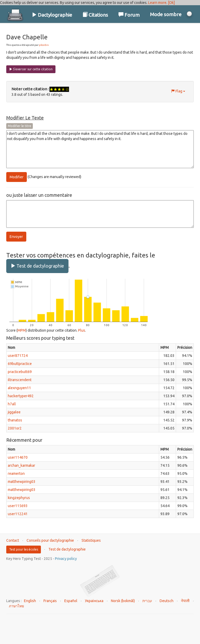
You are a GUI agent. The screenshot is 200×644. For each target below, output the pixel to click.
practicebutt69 (20, 372)
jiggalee (14, 412)
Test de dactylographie (37, 266)
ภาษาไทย (16, 606)
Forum (129, 15)
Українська (94, 601)
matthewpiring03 (22, 482)
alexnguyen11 (19, 388)
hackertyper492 (21, 396)
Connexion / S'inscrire (165, 31)
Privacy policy (66, 559)
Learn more (157, 3)
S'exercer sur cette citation (31, 69)
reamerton (16, 473)
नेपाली (185, 601)
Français (50, 601)
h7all (12, 404)
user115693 (18, 506)
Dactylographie (52, 15)
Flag (178, 91)
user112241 (18, 514)
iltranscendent (20, 380)
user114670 (18, 457)
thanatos (15, 420)
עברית (147, 601)
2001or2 (15, 428)
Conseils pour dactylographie (50, 540)
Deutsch (167, 601)
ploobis (44, 45)
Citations (95, 15)
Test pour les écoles (24, 549)
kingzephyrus (19, 498)
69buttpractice (20, 364)
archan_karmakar (21, 465)
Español (71, 601)
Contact (13, 540)
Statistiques (91, 540)
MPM (22, 330)
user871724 (18, 356)
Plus (82, 330)
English (30, 601)
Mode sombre (166, 14)
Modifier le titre (20, 126)
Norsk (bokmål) (123, 601)
